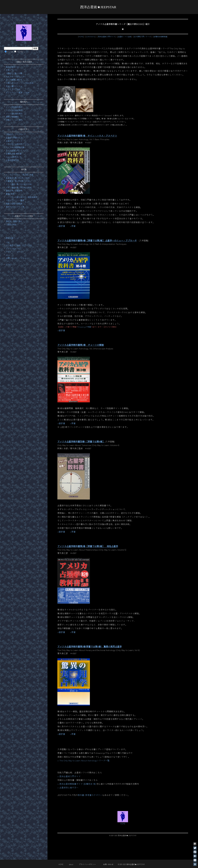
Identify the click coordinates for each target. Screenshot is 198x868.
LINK (8, 242)
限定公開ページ (12, 238)
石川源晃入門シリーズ (142, 37)
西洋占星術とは (12, 67)
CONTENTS (90, 37)
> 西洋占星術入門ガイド (69, 776)
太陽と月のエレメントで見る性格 (20, 83)
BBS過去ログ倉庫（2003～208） (19, 245)
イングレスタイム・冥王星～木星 (20, 175)
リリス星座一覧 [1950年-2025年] (19, 184)
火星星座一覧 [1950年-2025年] (18, 181)
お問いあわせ (108, 864)
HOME (81, 37)
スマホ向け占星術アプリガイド (19, 144)
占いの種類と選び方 (14, 80)
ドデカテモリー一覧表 (15, 200)
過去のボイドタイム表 (15, 207)
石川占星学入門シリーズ (16, 151)
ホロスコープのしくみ (15, 77)
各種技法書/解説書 (14, 154)
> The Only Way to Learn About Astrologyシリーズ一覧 (83, 760)
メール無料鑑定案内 (14, 107)
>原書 (73, 226)
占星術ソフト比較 (124, 37)
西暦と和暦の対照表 (14, 204)
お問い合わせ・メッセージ (17, 258)
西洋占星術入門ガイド (106, 37)
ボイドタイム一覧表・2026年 (18, 93)
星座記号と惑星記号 (14, 191)
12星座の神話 (11, 224)
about (8, 255)
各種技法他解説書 (160, 37)
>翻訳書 (61, 226)
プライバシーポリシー (15, 252)
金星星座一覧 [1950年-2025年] (18, 178)
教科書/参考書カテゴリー (90, 795)
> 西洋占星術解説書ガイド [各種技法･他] (77, 784)
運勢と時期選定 (12, 117)
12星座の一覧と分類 (14, 73)
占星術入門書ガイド (14, 138)
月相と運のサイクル (14, 86)
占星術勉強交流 (12, 160)
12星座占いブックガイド (16, 134)
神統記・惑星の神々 (14, 221)
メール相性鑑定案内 (14, 114)
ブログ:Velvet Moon (14, 249)
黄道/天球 (10, 194)
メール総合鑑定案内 (14, 110)
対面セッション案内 (14, 120)
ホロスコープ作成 (13, 89)
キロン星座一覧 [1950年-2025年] (19, 187)
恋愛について (11, 70)
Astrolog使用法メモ (14, 157)
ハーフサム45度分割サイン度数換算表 (21, 197)
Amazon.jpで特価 (84, 327)
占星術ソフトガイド (14, 141)
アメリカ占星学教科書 (15, 147)
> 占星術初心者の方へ (68, 787)
